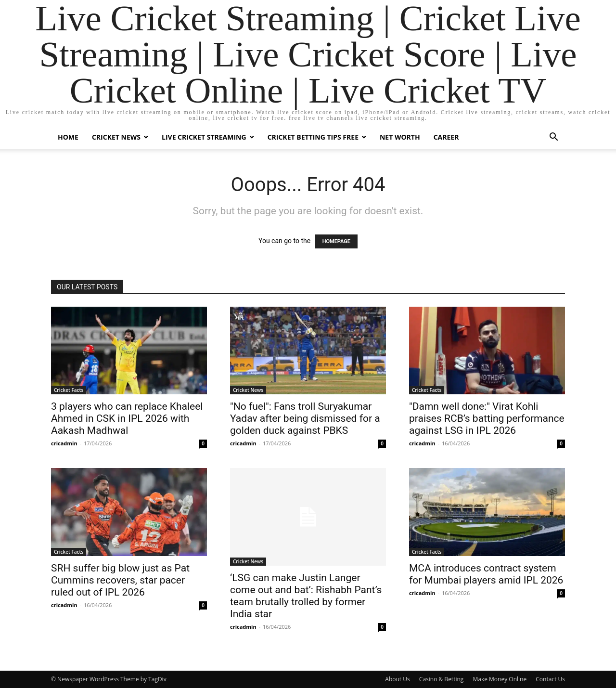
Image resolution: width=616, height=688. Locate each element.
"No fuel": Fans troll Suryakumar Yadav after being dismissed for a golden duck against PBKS (305, 418)
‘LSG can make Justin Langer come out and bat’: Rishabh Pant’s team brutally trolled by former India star (306, 596)
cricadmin (64, 443)
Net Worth (400, 137)
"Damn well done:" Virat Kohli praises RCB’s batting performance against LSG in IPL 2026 (487, 418)
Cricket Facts (69, 390)
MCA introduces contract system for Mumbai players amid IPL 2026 (486, 574)
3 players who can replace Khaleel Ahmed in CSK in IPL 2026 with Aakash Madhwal (127, 418)
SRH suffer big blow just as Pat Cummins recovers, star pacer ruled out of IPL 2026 (120, 580)
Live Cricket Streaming (204, 137)
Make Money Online (500, 679)
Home (68, 137)
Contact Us (550, 679)
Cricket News (116, 137)
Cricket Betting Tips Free (313, 137)
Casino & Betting (441, 679)
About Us (397, 679)
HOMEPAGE (336, 241)
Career (446, 137)
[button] (553, 138)
